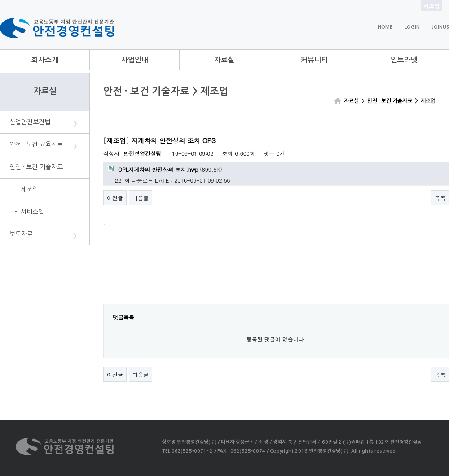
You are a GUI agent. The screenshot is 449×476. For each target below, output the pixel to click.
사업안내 (135, 60)
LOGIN (412, 27)
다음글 (141, 198)
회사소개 (45, 60)
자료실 (224, 60)
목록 (440, 198)
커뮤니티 (314, 60)
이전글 (115, 198)
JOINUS (440, 27)
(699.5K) (165, 169)
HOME (385, 27)
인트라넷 (404, 60)
